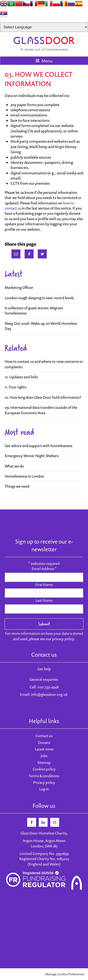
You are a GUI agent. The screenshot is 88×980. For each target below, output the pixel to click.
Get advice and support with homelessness (38, 446)
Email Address (44, 569)
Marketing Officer (19, 287)
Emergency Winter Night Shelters (32, 456)
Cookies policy (44, 769)
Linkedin (43, 822)
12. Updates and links (21, 377)
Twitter (42, 254)
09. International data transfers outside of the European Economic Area (41, 410)
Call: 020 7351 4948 (44, 687)
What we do (14, 466)
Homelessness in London (24, 476)
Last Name (44, 600)
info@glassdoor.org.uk (49, 694)
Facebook (29, 254)
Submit (44, 624)
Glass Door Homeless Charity (44, 44)
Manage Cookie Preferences (65, 974)
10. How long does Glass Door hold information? (43, 397)
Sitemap (44, 762)
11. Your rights (15, 387)
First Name (44, 585)
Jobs (44, 756)
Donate (44, 743)
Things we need (17, 486)
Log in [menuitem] (44, 789)
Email (16, 254)
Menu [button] (47, 61)
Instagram (55, 822)
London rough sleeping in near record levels (39, 298)
